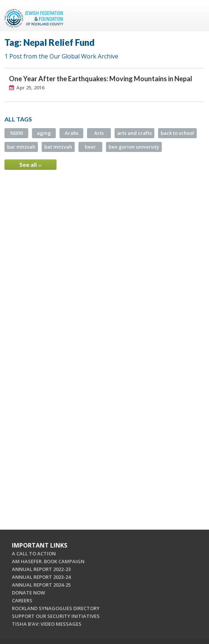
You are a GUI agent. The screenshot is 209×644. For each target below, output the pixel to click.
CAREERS (22, 600)
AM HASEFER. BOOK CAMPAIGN (48, 561)
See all (30, 165)
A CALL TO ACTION (34, 553)
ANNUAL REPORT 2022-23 (41, 569)
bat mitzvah (58, 147)
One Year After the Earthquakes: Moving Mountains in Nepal (101, 79)
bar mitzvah (21, 147)
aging (44, 133)
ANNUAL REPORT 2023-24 (41, 577)
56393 (17, 133)
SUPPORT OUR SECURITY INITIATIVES (56, 616)
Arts (99, 133)
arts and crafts (134, 133)
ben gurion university (134, 147)
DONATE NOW (28, 593)
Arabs (72, 133)
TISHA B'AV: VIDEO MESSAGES (47, 624)
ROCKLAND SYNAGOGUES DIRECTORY (56, 608)
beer (90, 147)
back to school (177, 133)
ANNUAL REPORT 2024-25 (41, 585)
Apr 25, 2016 (30, 88)
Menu (196, 16)
